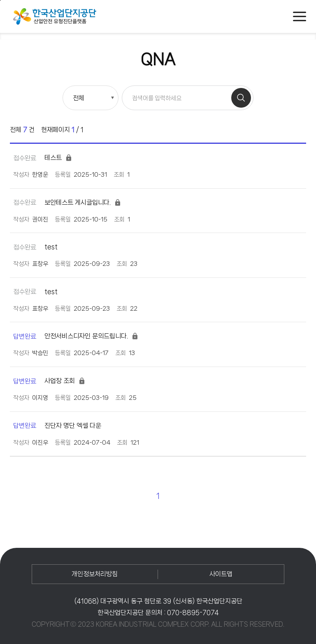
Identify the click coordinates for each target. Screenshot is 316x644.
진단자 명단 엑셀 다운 (57, 426)
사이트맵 (221, 574)
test (35, 247)
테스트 (43, 158)
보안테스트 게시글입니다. (67, 203)
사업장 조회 (49, 381)
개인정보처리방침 (95, 574)
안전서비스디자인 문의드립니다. (76, 336)
